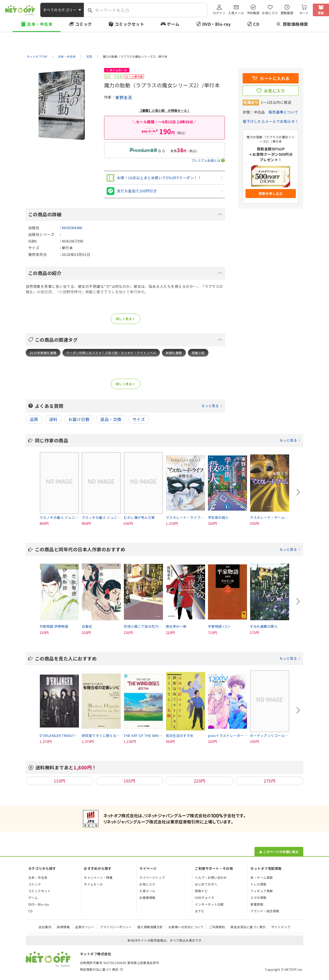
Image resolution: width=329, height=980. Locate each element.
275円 (269, 781)
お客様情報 (147, 897)
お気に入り (270, 13)
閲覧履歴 (287, 13)
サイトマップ (281, 927)
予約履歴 (253, 13)
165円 (129, 781)
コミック (84, 24)
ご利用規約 (217, 927)
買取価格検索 (292, 24)
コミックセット (129, 24)
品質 (34, 419)
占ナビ (200, 911)
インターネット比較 (209, 904)
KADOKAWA (72, 228)
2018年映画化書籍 (43, 353)
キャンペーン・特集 (98, 877)
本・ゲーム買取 (262, 877)
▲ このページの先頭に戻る (279, 852)
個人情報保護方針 (150, 927)
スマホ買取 (258, 897)
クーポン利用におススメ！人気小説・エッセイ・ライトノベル (111, 353)
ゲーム (173, 24)
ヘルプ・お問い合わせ (211, 877)
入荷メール (236, 13)
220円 (200, 781)
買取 (321, 13)
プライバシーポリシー (116, 927)
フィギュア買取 (262, 891)
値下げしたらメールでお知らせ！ (271, 121)
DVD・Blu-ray (216, 24)
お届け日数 (79, 419)
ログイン (219, 13)
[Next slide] (298, 492)
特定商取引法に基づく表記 (99, 969)
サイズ (139, 419)
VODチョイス (204, 897)
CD (256, 24)
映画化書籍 (174, 353)
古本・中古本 (40, 24)
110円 (60, 781)
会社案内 (45, 927)
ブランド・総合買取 (265, 911)
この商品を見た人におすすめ (168, 658)
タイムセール (93, 884)
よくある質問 (129, 406)
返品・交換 (111, 419)
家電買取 (257, 904)
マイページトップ (152, 877)
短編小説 (198, 353)
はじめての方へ (206, 884)
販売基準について (284, 112)
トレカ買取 (258, 884)
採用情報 (63, 927)
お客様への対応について (186, 927)
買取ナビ (201, 891)
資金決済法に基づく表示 (248, 927)
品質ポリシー (85, 927)
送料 (53, 419)
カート (304, 13)
